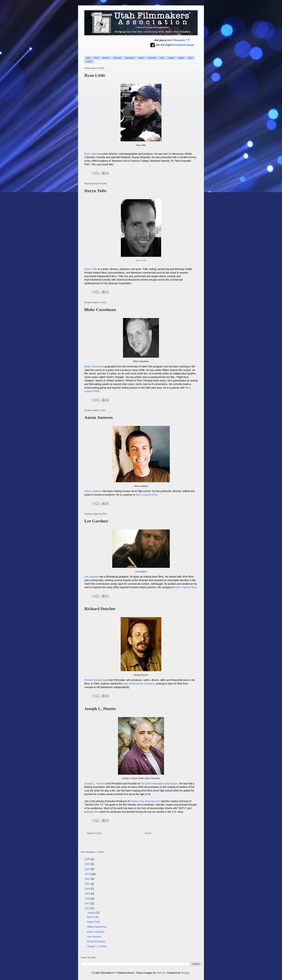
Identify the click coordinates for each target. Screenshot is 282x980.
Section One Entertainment (145, 801)
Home (148, 833)
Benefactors (130, 58)
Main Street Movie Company (139, 684)
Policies (181, 58)
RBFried (161, 973)
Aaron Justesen (99, 417)
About (96, 58)
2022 (88, 879)
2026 (88, 859)
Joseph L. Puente (100, 709)
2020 (88, 889)
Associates (117, 58)
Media (190, 58)
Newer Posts (94, 833)
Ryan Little (95, 75)
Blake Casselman (100, 310)
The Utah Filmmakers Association (159, 784)
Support (171, 58)
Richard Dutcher (100, 609)
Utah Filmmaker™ (177, 40)
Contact (89, 61)
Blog (88, 58)
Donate (141, 58)
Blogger (185, 973)
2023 (88, 874)
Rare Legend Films (146, 495)
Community (152, 58)
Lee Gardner (96, 521)
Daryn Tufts (95, 191)
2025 (88, 864)
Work (162, 58)
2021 (88, 884)
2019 (88, 894)
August (92, 913)
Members (106, 58)
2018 (88, 899)
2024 (88, 869)
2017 (88, 903)
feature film (93, 812)
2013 (88, 908)
